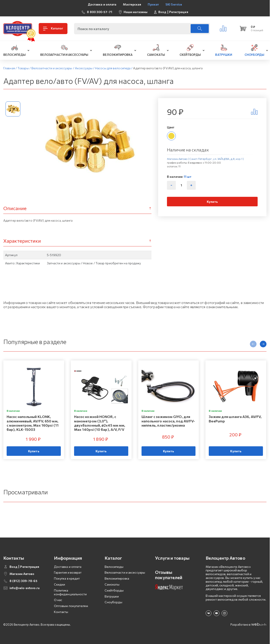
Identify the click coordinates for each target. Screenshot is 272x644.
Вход (162, 12)
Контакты (61, 612)
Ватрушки (112, 596)
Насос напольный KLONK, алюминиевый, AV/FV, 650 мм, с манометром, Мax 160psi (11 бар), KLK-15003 (33, 423)
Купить (212, 202)
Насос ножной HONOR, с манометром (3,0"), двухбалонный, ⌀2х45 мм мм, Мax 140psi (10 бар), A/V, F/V (100, 423)
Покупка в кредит (67, 578)
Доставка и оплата (102, 4)
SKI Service (174, 4)
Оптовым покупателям (71, 606)
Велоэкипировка (117, 578)
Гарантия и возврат (68, 572)
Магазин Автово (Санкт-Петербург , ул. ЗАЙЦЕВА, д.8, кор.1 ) (205, 159)
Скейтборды (114, 590)
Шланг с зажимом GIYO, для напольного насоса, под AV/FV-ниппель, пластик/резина (168, 421)
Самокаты (112, 584)
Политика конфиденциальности (70, 592)
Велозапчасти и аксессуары (125, 572)
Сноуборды (114, 602)
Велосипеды (114, 567)
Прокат (153, 4)
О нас (58, 600)
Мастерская (132, 4)
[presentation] (253, 344)
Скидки (60, 584)
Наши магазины (136, 12)
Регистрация (179, 12)
